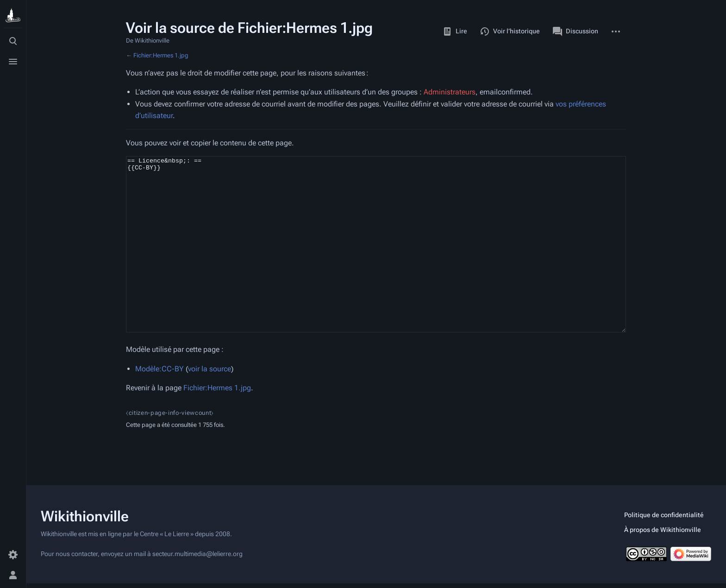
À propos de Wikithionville (663, 534)
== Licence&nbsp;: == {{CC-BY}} (376, 262)
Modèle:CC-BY (160, 403)
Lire (455, 31)
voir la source (210, 403)
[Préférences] (13, 555)
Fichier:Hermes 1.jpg (161, 55)
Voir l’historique (510, 31)
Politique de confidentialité (664, 519)
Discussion (576, 31)
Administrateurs (450, 92)
